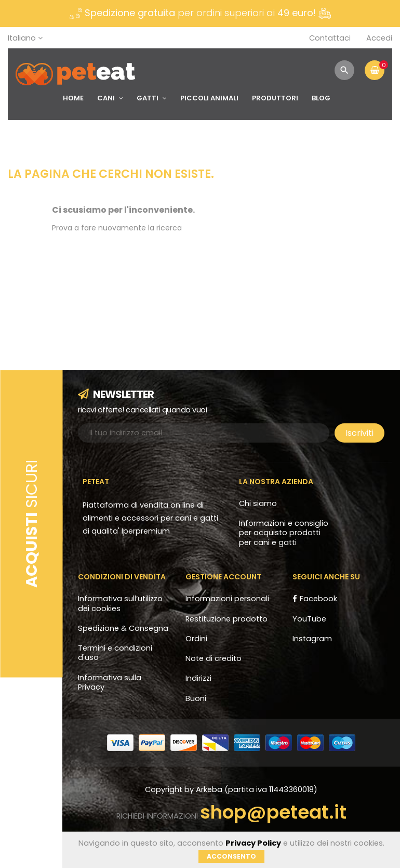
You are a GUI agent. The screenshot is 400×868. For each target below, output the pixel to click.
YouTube (309, 619)
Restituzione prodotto (226, 619)
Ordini (196, 639)
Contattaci (330, 38)
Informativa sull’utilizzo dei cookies (120, 603)
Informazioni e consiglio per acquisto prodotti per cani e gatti (284, 533)
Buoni (196, 698)
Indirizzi (198, 678)
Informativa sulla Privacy (110, 682)
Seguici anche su (326, 577)
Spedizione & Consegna (123, 628)
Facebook (318, 599)
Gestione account (223, 577)
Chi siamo (258, 503)
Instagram (312, 639)
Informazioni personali (227, 599)
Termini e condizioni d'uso (115, 653)
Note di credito (214, 658)
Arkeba (210, 789)
